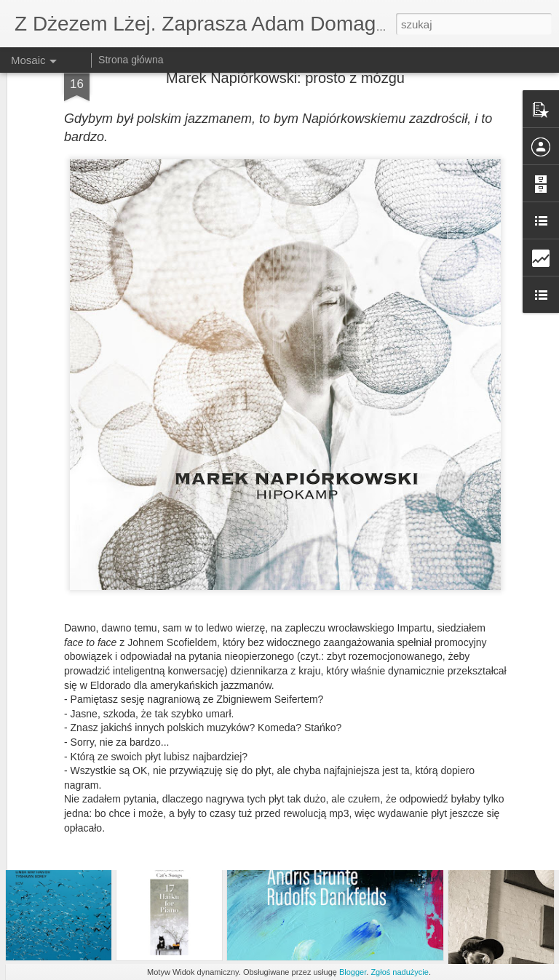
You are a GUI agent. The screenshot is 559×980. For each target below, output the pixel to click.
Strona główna (131, 60)
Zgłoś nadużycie (400, 972)
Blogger (353, 972)
